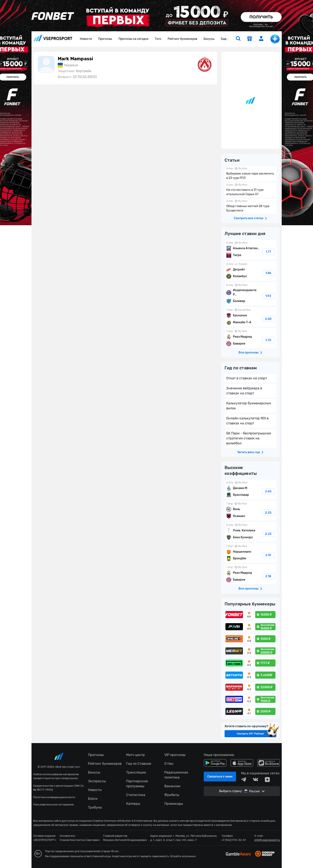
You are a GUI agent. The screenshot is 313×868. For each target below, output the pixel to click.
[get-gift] (250, 39)
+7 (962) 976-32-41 (234, 840)
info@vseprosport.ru (267, 840)
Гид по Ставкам (139, 764)
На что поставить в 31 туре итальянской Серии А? (250, 190)
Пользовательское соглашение (53, 804)
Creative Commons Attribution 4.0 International (122, 821)
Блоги (93, 799)
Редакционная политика (176, 775)
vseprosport (53, 38)
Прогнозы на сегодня (133, 39)
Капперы (133, 804)
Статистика (136, 795)
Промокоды (174, 804)
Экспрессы (97, 781)
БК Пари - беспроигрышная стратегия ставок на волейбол (249, 438)
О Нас (169, 764)
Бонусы (209, 39)
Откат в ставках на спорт (247, 378)
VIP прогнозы (175, 755)
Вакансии (172, 786)
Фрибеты (172, 795)
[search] (238, 39)
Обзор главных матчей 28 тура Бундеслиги (250, 206)
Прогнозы (105, 39)
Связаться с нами (220, 777)
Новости (86, 39)
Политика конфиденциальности (54, 797)
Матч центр (136, 755)
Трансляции (136, 772)
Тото (158, 39)
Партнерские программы (137, 784)
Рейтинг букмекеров (182, 39)
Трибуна (95, 807)
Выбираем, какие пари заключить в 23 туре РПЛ (250, 174)
